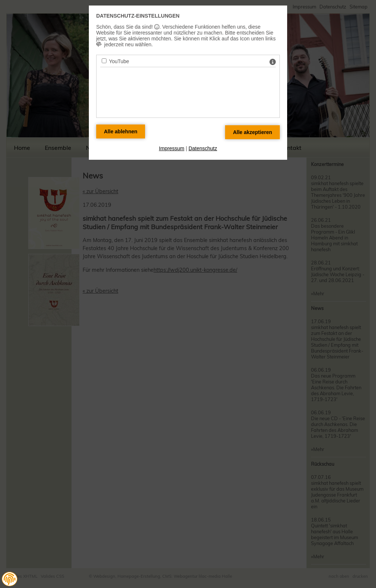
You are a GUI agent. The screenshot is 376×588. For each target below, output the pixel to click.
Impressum (172, 148)
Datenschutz (203, 148)
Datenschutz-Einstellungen (138, 16)
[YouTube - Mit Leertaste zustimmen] (104, 61)
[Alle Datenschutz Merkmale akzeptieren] (252, 132)
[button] (10, 579)
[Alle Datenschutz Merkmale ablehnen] (121, 131)
